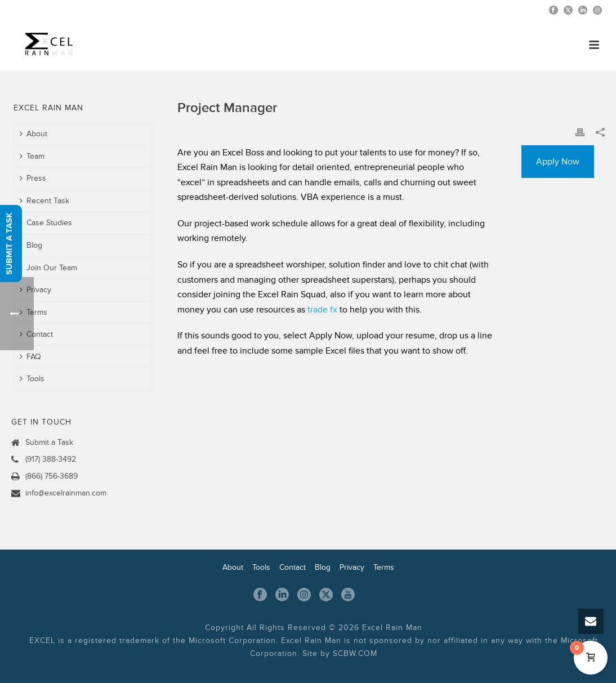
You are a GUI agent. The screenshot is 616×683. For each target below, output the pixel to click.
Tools (261, 567)
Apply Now (558, 162)
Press (33, 178)
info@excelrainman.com (66, 493)
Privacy (35, 290)
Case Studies (46, 223)
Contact (36, 334)
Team (32, 156)
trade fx (322, 310)
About (34, 134)
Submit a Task (49, 442)
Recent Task (44, 201)
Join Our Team (48, 268)
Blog (31, 245)
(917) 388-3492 (51, 459)
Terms (384, 567)
